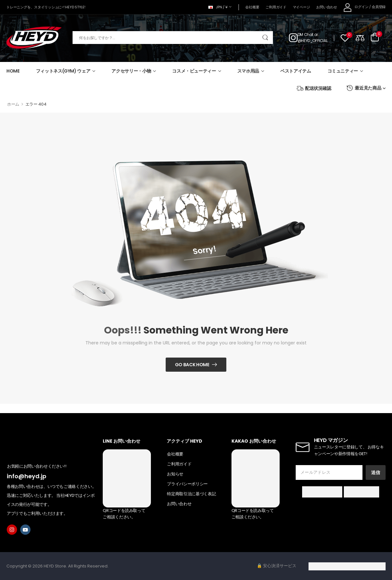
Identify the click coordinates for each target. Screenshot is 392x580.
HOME (13, 71)
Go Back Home (192, 365)
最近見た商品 (364, 88)
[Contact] (293, 38)
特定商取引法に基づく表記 (191, 494)
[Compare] (360, 38)
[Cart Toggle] (375, 38)
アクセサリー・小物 (131, 71)
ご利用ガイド (276, 7)
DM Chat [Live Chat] (305, 35)
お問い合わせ (327, 7)
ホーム (13, 104)
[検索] (173, 38)
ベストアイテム (296, 71)
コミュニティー (343, 71)
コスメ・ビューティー (194, 71)
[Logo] (34, 38)
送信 (376, 472)
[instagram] (12, 530)
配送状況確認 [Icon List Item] (314, 88)
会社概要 (252, 7)
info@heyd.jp (26, 476)
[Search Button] (265, 38)
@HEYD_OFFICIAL (313, 41)
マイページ (301, 7)
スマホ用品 (248, 71)
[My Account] (356, 7)
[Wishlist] (345, 38)
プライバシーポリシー (187, 484)
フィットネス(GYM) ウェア (63, 71)
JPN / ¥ (218, 7)
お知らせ (175, 474)
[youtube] (25, 530)
